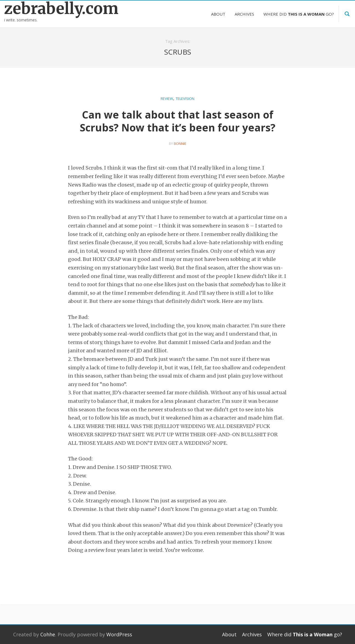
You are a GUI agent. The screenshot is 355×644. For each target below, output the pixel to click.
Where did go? (299, 14)
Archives (244, 14)
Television (185, 99)
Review (167, 99)
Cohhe (48, 634)
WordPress (119, 634)
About (218, 14)
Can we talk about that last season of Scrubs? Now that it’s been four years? (178, 121)
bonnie (180, 144)
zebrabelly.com (44, 9)
